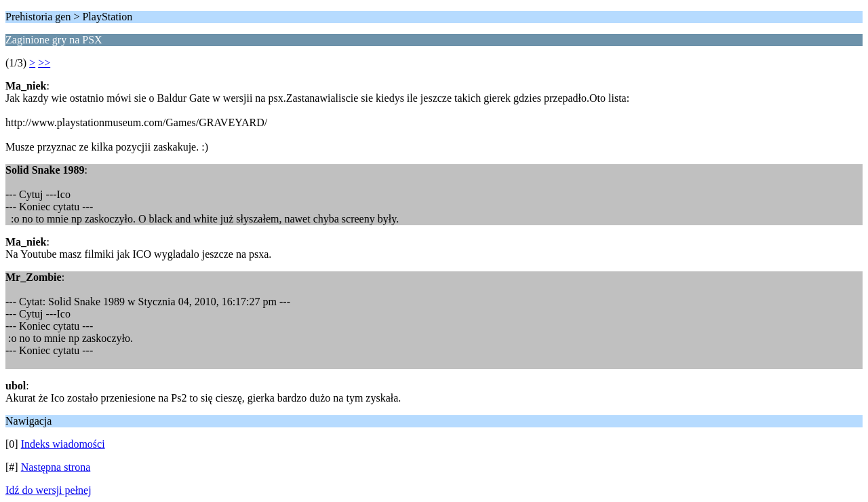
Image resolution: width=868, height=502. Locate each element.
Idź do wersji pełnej (48, 490)
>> (44, 63)
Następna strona (56, 467)
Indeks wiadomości (63, 444)
